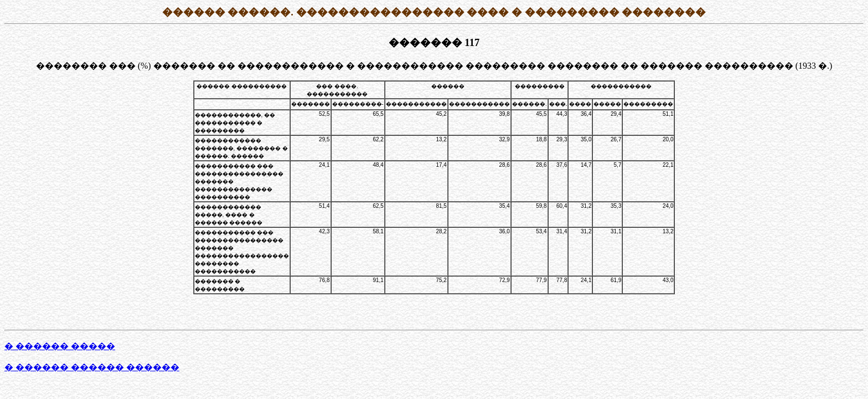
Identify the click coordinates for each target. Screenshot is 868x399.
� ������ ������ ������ (92, 367)
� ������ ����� (60, 346)
